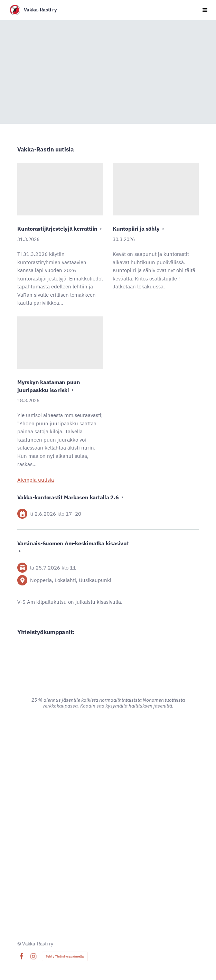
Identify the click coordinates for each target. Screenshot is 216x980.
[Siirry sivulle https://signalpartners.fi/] (108, 884)
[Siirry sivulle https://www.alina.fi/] (108, 660)
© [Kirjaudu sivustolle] (20, 944)
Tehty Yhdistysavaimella (65, 956)
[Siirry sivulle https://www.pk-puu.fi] (108, 816)
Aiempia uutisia (36, 480)
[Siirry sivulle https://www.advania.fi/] (108, 744)
